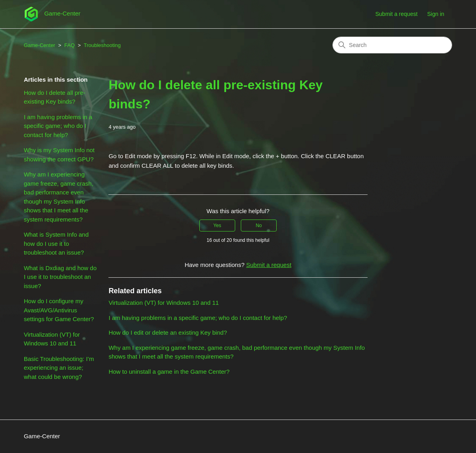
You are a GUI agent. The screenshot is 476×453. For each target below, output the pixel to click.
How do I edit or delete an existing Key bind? (168, 332)
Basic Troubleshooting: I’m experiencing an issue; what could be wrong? (59, 368)
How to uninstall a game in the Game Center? (169, 372)
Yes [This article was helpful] (217, 226)
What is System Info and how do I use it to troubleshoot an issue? (56, 243)
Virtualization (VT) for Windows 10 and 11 (52, 339)
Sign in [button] (436, 14)
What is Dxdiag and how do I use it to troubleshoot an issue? (60, 277)
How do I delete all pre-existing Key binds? (55, 97)
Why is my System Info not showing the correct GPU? (59, 155)
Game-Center (40, 45)
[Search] (392, 45)
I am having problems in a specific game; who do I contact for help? (58, 126)
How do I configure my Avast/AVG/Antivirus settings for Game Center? (59, 310)
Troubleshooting (102, 45)
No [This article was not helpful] (259, 226)
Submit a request (396, 14)
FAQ (69, 45)
